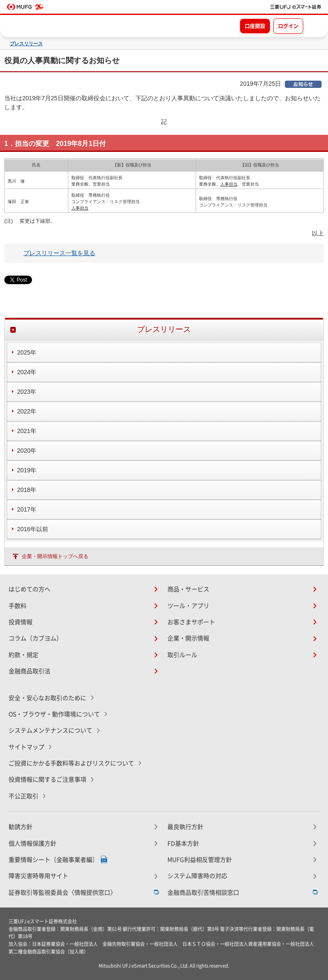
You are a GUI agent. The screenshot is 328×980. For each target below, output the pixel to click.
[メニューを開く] (314, 26)
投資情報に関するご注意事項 (47, 779)
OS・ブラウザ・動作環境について (54, 714)
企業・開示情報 (188, 638)
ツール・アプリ (188, 606)
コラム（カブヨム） (35, 638)
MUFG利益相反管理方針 (200, 860)
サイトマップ (26, 747)
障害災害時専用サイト (38, 876)
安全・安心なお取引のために (47, 698)
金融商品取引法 (29, 671)
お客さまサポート (191, 622)
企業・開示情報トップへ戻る (55, 556)
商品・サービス (188, 589)
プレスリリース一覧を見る (59, 253)
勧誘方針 (20, 827)
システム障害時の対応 (197, 876)
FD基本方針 (183, 843)
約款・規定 (23, 655)
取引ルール (182, 655)
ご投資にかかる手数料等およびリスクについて (71, 763)
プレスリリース (26, 44)
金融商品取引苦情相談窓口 (203, 893)
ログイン (288, 26)
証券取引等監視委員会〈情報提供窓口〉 (62, 893)
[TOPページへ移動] (296, 7)
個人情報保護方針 (32, 843)
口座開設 (255, 26)
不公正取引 (23, 796)
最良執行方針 (185, 827)
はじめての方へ (29, 589)
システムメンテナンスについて (50, 730)
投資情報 (20, 622)
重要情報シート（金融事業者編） (53, 860)
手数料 (18, 606)
